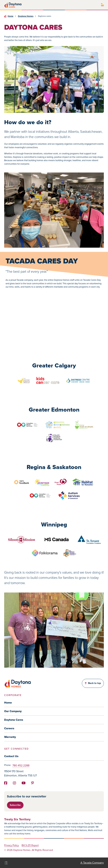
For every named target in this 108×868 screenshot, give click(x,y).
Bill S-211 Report (30, 845)
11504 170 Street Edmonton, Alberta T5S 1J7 (20, 773)
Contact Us (11, 756)
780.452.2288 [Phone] (21, 765)
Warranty (10, 737)
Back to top (93, 683)
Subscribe (15, 805)
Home (11, 16)
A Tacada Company (92, 863)
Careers (9, 728)
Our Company (13, 711)
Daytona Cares (14, 720)
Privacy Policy (11, 845)
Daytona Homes (26, 16)
